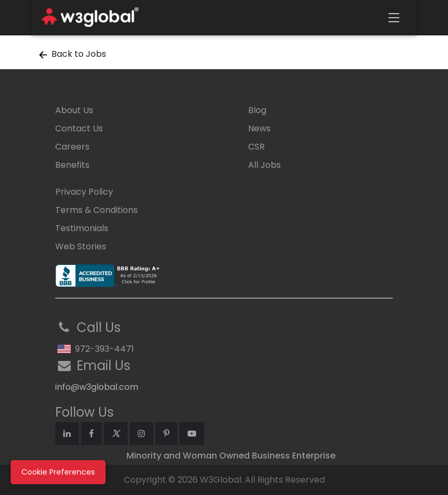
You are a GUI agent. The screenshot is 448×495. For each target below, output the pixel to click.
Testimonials (82, 228)
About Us (74, 110)
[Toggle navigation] (394, 18)
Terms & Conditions (96, 210)
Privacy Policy (84, 192)
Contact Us (79, 128)
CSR (256, 147)
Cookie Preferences (58, 472)
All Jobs (264, 165)
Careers (72, 147)
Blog (257, 110)
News (259, 128)
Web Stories (81, 246)
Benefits (72, 165)
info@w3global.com (97, 387)
